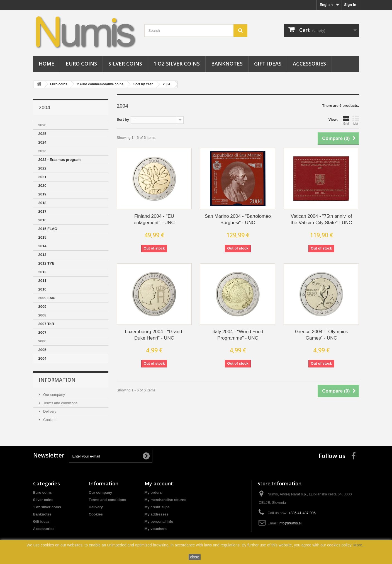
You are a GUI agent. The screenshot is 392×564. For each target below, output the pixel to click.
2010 (42, 289)
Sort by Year (143, 84)
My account (159, 483)
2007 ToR (46, 324)
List (356, 120)
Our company (54, 395)
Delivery (49, 411)
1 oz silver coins (177, 64)
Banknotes (227, 64)
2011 (42, 281)
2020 (42, 186)
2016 (42, 220)
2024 (42, 142)
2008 (42, 315)
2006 (42, 341)
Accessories (309, 64)
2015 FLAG (48, 229)
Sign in (350, 5)
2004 (166, 84)
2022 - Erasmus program (60, 160)
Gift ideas (268, 64)
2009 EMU (47, 298)
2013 (42, 255)
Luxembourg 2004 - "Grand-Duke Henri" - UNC (154, 335)
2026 (42, 125)
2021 (42, 177)
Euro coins (81, 64)
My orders (153, 492)
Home (47, 64)
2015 (42, 237)
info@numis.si (290, 523)
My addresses (157, 514)
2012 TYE (47, 263)
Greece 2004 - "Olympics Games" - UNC (321, 335)
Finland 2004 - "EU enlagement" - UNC (154, 219)
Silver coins (125, 64)
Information (57, 380)
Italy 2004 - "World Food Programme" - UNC (238, 335)
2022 (42, 168)
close (195, 557)
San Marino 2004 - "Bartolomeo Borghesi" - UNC (238, 219)
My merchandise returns (165, 500)
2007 (42, 332)
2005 (42, 350)
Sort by (123, 119)
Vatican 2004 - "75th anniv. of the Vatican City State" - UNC (321, 219)
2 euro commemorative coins (100, 84)
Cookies (49, 420)
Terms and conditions (60, 403)
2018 (42, 203)
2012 (42, 272)
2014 (42, 246)
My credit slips (157, 507)
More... (359, 545)
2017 (42, 211)
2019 (42, 194)
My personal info (159, 521)
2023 (42, 151)
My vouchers (156, 529)
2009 (42, 307)
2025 (42, 134)
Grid (346, 120)
